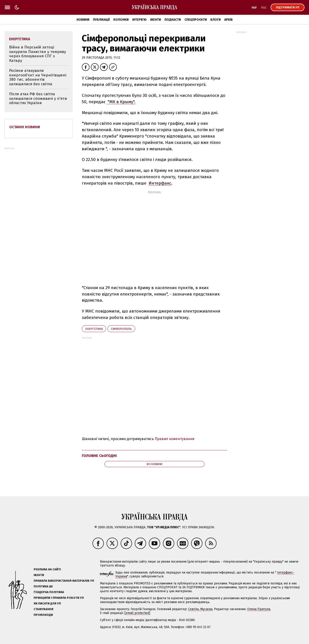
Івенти (156, 20)
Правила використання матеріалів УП (64, 581)
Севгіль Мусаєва (200, 609)
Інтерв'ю (139, 20)
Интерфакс (160, 183)
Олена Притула (259, 609)
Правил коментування (175, 439)
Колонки (121, 20)
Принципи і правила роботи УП (59, 598)
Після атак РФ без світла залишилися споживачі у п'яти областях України (38, 98)
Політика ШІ (43, 586)
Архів (228, 20)
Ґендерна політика (49, 592)
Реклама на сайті (47, 569)
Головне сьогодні (99, 456)
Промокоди (43, 615)
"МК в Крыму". (121, 102)
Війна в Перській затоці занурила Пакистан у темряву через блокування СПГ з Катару (37, 54)
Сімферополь (121, 329)
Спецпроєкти (196, 20)
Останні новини (25, 127)
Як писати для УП (47, 603)
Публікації (101, 20)
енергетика (94, 329)
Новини (83, 20)
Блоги (216, 20)
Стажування (44, 609)
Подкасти (173, 20)
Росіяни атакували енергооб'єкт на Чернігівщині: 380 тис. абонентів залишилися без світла (38, 77)
